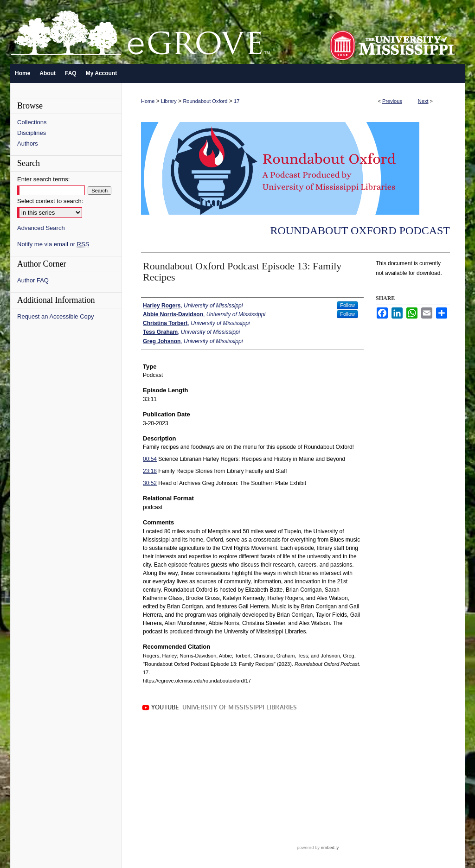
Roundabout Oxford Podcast (360, 230)
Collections (32, 122)
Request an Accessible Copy (55, 316)
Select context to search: (50, 201)
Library (169, 101)
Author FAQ (33, 280)
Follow (347, 305)
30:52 (150, 483)
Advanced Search (41, 228)
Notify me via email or (53, 244)
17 (237, 101)
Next (423, 101)
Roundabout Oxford (205, 101)
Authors (28, 144)
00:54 (150, 459)
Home (148, 101)
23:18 (150, 471)
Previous (392, 101)
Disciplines (32, 133)
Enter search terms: (43, 179)
